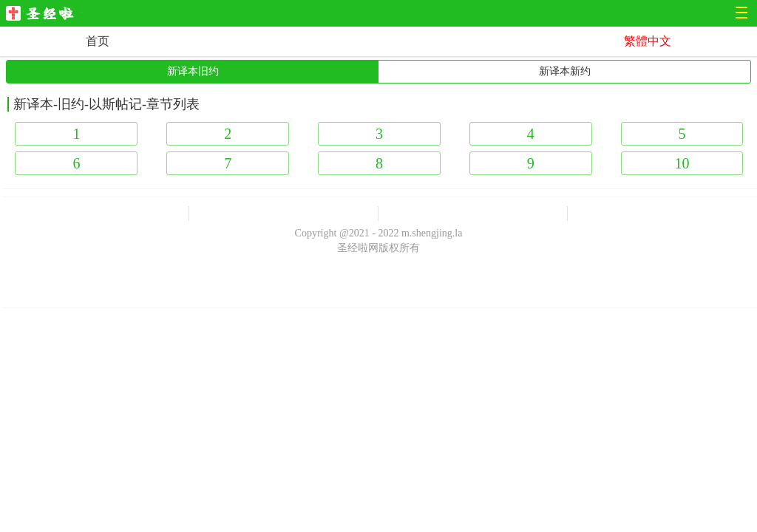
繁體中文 (648, 41)
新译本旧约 (193, 71)
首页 (98, 41)
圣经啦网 (44, 14)
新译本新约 (565, 71)
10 (682, 163)
